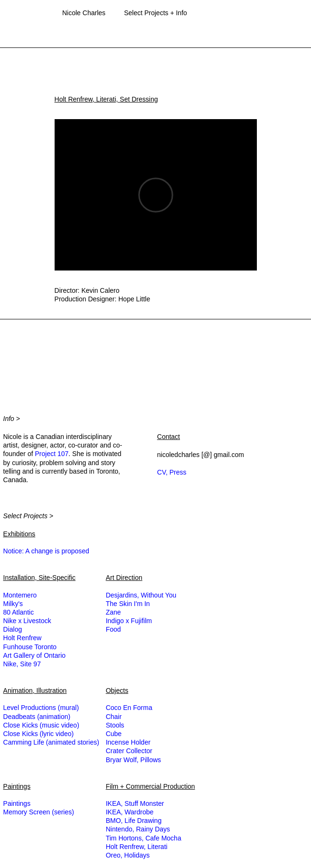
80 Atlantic (19, 612)
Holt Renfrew (23, 638)
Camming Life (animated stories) (51, 742)
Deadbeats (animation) (37, 717)
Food (113, 629)
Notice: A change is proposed (46, 551)
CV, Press (172, 472)
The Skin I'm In (128, 604)
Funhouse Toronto (30, 647)
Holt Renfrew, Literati (137, 847)
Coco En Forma (129, 708)
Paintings (17, 803)
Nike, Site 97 (22, 664)
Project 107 (52, 454)
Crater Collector (129, 751)
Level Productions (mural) (41, 708)
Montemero (20, 595)
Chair (114, 717)
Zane (113, 612)
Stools (115, 725)
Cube (114, 734)
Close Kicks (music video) (41, 725)
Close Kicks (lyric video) (39, 734)
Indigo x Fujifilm (129, 621)
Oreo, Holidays (128, 855)
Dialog (13, 629)
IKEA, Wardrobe (130, 812)
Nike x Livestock (27, 621)
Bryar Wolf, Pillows (133, 760)
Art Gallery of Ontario (35, 655)
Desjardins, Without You (141, 595)
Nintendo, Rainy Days (138, 829)
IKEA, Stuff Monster (135, 803)
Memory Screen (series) (39, 812)
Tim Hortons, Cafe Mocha (144, 838)
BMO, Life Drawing (134, 821)
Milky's (13, 604)
